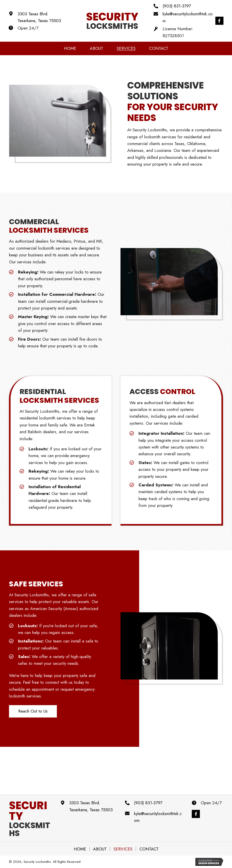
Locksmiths (30, 820)
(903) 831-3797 (176, 6)
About (100, 849)
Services (123, 849)
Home (80, 849)
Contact (149, 849)
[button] (219, 21)
